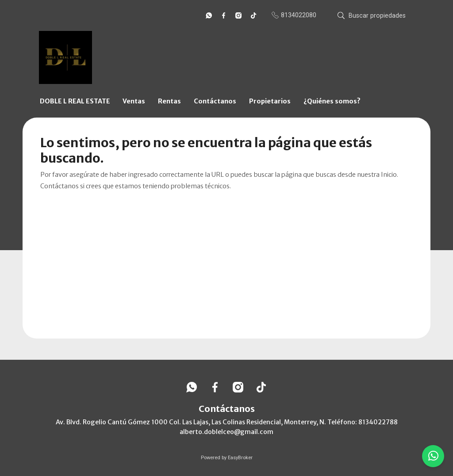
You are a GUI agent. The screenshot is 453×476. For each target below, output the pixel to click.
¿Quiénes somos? (332, 101)
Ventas (134, 101)
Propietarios (270, 101)
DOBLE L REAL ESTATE (75, 101)
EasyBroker (240, 458)
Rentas (169, 101)
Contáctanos (215, 101)
